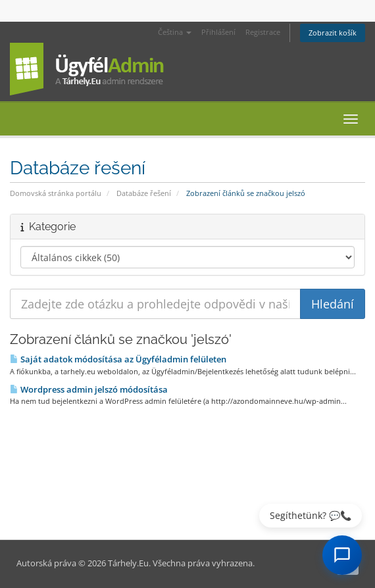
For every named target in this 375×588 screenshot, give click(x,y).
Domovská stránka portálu (56, 193)
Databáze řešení (144, 193)
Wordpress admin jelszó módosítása (89, 389)
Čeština (175, 32)
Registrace (263, 32)
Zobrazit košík (333, 33)
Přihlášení (218, 32)
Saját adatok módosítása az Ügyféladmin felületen (118, 359)
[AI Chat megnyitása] (342, 555)
